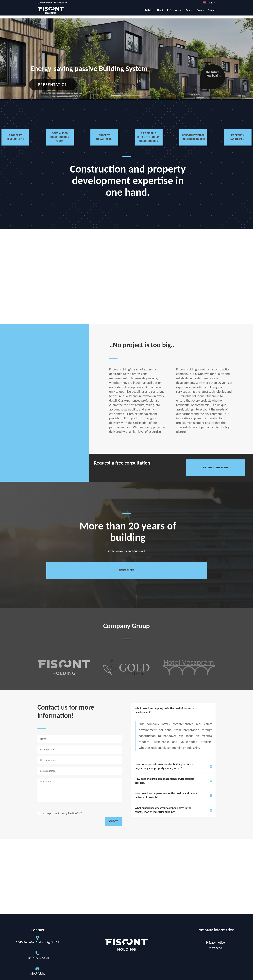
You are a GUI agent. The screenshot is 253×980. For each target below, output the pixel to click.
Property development (15, 137)
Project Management (104, 137)
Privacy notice (215, 942)
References (173, 10)
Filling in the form (215, 468)
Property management (238, 137)
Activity (149, 10)
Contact (212, 10)
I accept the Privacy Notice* (60, 813)
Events (200, 10)
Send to (113, 821)
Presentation (53, 85)
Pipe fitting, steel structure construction (149, 137)
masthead (215, 948)
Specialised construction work (60, 137)
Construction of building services (193, 137)
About (160, 10)
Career (189, 10)
